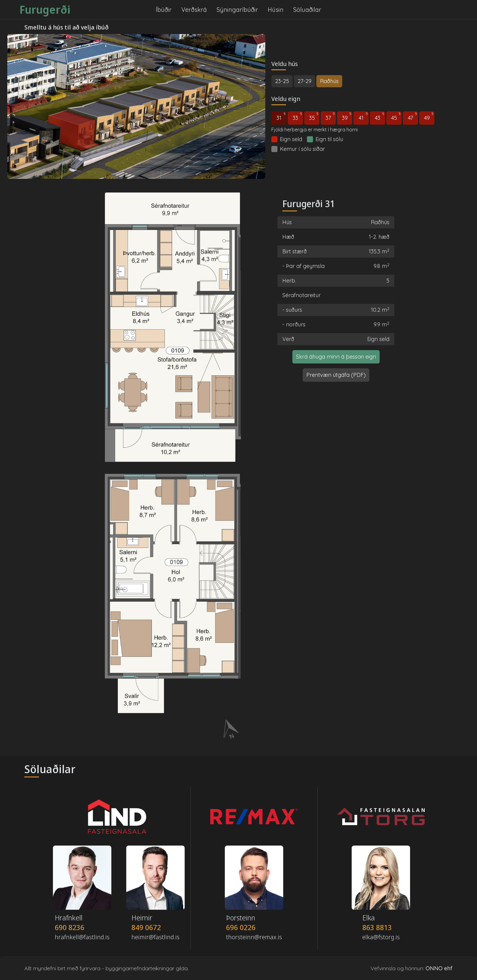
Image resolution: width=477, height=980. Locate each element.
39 (347, 116)
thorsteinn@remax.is (254, 937)
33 (297, 116)
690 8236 (70, 927)
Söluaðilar (307, 10)
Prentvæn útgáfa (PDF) (336, 375)
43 (380, 116)
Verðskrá (194, 10)
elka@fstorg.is (381, 937)
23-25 (282, 81)
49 (429, 116)
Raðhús (329, 81)
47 (413, 116)
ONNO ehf (439, 968)
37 (330, 116)
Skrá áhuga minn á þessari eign (336, 357)
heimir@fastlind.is (155, 937)
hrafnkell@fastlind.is (82, 937)
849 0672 (146, 927)
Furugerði (45, 10)
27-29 (305, 81)
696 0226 (241, 927)
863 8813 (377, 927)
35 (314, 116)
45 (396, 116)
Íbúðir (164, 10)
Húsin (276, 10)
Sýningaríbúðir (237, 10)
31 (281, 116)
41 (363, 116)
